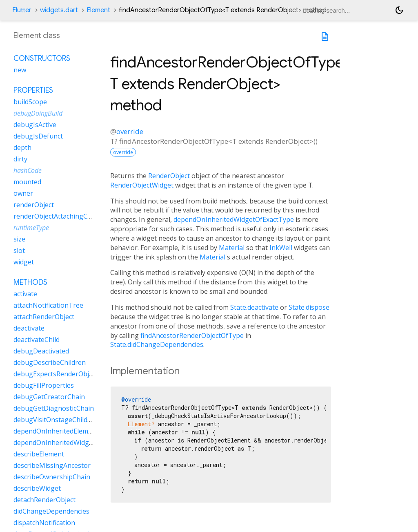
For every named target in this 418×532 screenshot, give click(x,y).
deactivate (29, 328)
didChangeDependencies (51, 511)
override (130, 131)
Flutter (22, 10)
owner (23, 193)
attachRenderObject (44, 317)
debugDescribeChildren (50, 362)
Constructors (42, 58)
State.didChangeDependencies (157, 344)
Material (232, 248)
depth (22, 148)
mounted (27, 182)
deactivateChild (37, 340)
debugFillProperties (44, 385)
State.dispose (309, 307)
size (19, 239)
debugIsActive (35, 125)
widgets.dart (59, 10)
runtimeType (31, 228)
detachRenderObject (44, 500)
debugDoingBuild (38, 113)
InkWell (281, 248)
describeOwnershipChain (52, 477)
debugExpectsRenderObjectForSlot (67, 374)
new (20, 70)
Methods (30, 282)
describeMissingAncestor (52, 465)
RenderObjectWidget (142, 185)
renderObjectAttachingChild (56, 216)
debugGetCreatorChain (49, 397)
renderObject (34, 205)
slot (19, 250)
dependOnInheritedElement (56, 431)
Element (98, 10)
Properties (33, 90)
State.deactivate (254, 307)
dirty (20, 159)
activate (25, 294)
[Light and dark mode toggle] (399, 10)
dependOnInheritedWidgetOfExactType (234, 219)
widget (24, 262)
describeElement (39, 454)
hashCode (28, 170)
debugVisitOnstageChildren (56, 420)
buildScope (30, 102)
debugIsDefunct (38, 136)
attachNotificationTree (48, 305)
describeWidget (37, 488)
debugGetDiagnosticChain (54, 408)
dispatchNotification (44, 523)
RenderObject (169, 176)
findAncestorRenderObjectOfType (192, 335)
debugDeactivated (41, 351)
